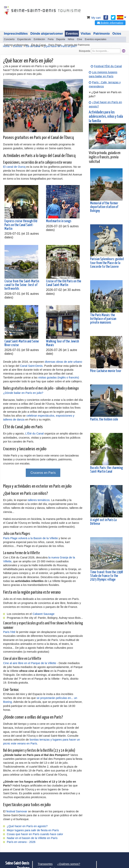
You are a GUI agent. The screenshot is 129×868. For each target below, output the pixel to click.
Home (6, 46)
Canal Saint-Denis (31, 366)
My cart (93, 18)
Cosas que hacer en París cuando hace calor (35, 834)
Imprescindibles (16, 34)
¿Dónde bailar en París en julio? (23, 393)
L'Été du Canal (35, 434)
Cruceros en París (43, 473)
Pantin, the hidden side (104, 420)
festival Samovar (17, 811)
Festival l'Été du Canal (108, 66)
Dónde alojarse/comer (47, 34)
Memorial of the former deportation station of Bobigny (104, 207)
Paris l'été (9, 632)
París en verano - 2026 (21, 842)
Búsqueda (85, 51)
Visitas (86, 34)
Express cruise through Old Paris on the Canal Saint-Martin (21, 225)
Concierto (9, 39)
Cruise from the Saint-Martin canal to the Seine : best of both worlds (22, 285)
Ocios (117, 34)
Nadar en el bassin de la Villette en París (32, 838)
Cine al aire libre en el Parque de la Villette (30, 663)
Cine (79, 39)
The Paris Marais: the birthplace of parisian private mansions (103, 319)
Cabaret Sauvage (44, 614)
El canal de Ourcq (14, 167)
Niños (71, 39)
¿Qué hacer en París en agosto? (27, 826)
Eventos (72, 34)
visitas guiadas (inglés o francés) (59, 377)
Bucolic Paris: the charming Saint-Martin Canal (106, 470)
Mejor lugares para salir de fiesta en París (33, 830)
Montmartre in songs (59, 221)
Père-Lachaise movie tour (106, 371)
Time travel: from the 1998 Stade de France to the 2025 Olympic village (106, 576)
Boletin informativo (110, 23)
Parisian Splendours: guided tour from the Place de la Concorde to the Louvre (107, 263)
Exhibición (39, 39)
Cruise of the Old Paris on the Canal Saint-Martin (64, 283)
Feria (51, 39)
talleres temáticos (39, 500)
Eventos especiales (96, 39)
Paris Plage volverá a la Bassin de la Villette (31, 538)
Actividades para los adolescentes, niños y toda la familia (106, 117)
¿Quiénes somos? (69, 864)
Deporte (61, 39)
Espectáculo (24, 39)
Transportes (45, 864)
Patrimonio (102, 34)
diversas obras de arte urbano (64, 362)
